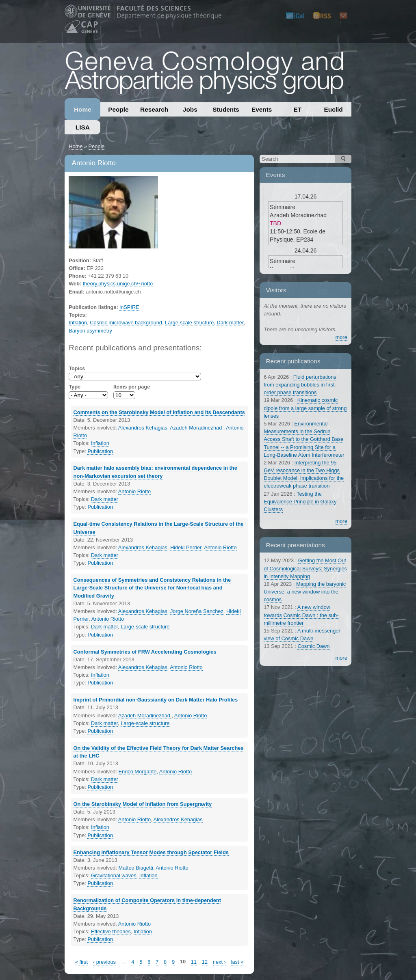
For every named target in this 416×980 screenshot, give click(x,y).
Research (154, 109)
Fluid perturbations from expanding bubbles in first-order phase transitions (300, 385)
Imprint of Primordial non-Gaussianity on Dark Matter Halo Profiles (156, 700)
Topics (77, 368)
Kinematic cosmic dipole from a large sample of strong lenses (305, 408)
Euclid (334, 109)
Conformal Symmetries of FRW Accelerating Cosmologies (145, 652)
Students (226, 109)
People (118, 109)
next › (219, 962)
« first (81, 962)
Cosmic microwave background (126, 323)
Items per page (132, 387)
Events (262, 109)
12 (205, 962)
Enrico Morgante (138, 772)
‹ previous (104, 962)
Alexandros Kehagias (143, 428)
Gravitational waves (114, 875)
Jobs (190, 109)
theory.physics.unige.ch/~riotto (118, 284)
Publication (100, 451)
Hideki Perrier (186, 547)
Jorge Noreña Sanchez (197, 611)
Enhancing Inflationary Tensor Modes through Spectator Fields (151, 852)
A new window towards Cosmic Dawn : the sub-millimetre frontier (301, 615)
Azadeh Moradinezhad (197, 428)
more (341, 337)
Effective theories (111, 931)
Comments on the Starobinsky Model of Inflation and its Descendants (159, 412)
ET (298, 109)
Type (75, 387)
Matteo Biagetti (136, 868)
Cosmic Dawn (313, 646)
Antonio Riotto (134, 491)
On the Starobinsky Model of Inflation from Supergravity (143, 804)
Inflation (78, 323)
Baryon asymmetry (90, 331)
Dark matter (230, 323)
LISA (83, 127)
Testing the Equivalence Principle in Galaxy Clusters (300, 502)
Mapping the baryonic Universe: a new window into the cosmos (305, 592)
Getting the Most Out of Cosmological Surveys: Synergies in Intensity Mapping (305, 568)
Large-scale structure (189, 323)
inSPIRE (129, 307)
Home (83, 109)
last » (237, 962)
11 (194, 962)
